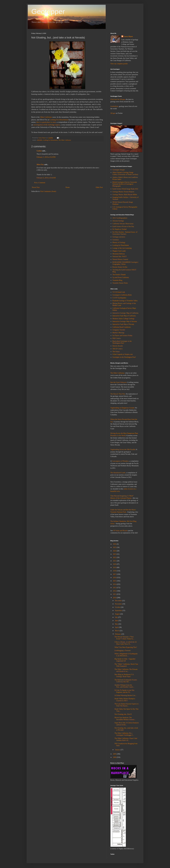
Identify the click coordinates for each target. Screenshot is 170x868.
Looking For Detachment (59, 120)
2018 (115, 571)
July (116, 617)
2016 (115, 578)
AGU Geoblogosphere (120, 218)
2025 (115, 547)
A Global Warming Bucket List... (125, 695)
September (119, 611)
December (118, 601)
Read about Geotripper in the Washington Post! (122, 342)
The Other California (65, 140)
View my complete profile (119, 64)
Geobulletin (114, 106)
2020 (115, 564)
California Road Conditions (122, 327)
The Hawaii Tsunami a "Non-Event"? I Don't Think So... (124, 638)
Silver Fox (40, 165)
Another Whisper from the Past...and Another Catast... (124, 686)
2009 (115, 754)
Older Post (99, 187)
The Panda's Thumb (119, 275)
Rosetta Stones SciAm (120, 267)
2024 (115, 551)
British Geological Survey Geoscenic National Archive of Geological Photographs (125, 184)
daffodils (40, 140)
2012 (115, 591)
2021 (115, 561)
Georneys (116, 240)
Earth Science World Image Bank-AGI (125, 189)
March (117, 631)
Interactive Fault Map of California (124, 316)
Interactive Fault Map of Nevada (123, 324)
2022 (115, 557)
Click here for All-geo (118, 99)
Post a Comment (40, 183)
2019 (115, 567)
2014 (115, 584)
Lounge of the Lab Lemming (122, 248)
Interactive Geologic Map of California (125, 313)
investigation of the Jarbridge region (47, 125)
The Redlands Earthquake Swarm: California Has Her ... (126, 681)
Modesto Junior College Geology (123, 319)
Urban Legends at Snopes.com (123, 354)
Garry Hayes (128, 36)
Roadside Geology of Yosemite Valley (125, 301)
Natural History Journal (120, 259)
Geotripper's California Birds (122, 295)
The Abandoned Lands (118, 473)
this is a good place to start (46, 122)
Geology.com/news (119, 237)
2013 (115, 588)
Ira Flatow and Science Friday (122, 336)
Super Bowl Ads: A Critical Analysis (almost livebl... (127, 724)
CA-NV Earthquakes (119, 298)
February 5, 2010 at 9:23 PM (46, 157)
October (118, 607)
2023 (115, 554)
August (117, 614)
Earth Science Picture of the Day (123, 226)
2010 (115, 598)
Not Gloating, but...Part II (123, 714)
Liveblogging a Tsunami (123, 650)
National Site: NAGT (120, 257)
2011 (115, 594)
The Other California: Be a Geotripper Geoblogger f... (124, 734)
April (117, 627)
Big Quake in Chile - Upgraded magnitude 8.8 (125, 660)
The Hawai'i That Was (118, 394)
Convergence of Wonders (120, 461)
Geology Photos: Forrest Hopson (123, 192)
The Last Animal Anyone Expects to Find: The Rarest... (126, 705)
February (118, 634)
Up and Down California (121, 277)
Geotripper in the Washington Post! (124, 357)
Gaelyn (39, 151)
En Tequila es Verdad (120, 229)
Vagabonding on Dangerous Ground (122, 408)
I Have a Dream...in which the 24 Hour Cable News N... (125, 643)
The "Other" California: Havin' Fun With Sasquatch (126, 665)
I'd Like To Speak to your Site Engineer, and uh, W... (124, 691)
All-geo (113, 113)
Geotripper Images (119, 170)
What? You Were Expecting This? (126, 647)
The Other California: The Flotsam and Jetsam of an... (126, 670)
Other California (46, 117)
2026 (115, 544)
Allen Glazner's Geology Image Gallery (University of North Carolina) (125, 173)
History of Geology (119, 242)
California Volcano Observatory (123, 224)
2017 (115, 574)
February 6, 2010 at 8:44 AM (46, 178)
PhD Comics (117, 338)
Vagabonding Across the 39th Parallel (123, 449)
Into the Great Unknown (118, 382)
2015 (115, 581)
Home (68, 187)
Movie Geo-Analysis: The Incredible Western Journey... (125, 719)
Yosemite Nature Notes (120, 283)
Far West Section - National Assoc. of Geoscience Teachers (125, 233)
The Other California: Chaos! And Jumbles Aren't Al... (126, 739)
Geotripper (48, 11)
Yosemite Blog (117, 280)
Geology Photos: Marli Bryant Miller (125, 195)
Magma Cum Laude (119, 251)
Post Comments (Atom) (48, 191)
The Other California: (118, 373)
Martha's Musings (118, 333)
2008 (115, 757)
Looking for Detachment (50, 140)
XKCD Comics (118, 349)
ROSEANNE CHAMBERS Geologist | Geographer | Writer (125, 263)
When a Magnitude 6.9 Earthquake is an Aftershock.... (126, 655)
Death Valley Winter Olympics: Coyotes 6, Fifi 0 (125, 700)
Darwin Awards (118, 346)
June (117, 621)
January (118, 750)
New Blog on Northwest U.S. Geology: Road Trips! (124, 676)
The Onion (116, 352)
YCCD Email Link (119, 292)
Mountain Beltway (119, 254)
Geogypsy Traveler (119, 330)
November (119, 604)
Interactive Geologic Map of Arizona (125, 321)
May (117, 624)
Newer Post (36, 187)
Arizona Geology (118, 221)
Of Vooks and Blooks (120, 531)
